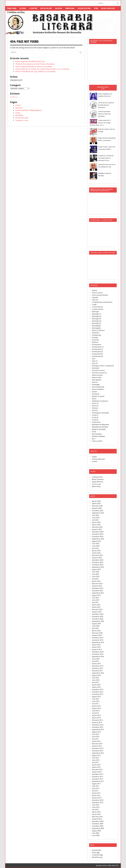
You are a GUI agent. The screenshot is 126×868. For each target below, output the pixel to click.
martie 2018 (96, 664)
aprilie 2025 (96, 522)
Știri (94, 439)
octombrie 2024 (98, 537)
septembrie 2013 (98, 730)
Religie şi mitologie (108, 8)
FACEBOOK (19, 115)
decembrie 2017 (98, 666)
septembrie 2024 (98, 539)
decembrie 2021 (98, 588)
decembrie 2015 (98, 690)
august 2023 (96, 569)
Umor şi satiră (97, 441)
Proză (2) (95, 418)
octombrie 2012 (98, 751)
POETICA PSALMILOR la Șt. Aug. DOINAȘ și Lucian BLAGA (35, 72)
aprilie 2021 (96, 605)
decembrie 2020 (98, 614)
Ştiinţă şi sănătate (98, 436)
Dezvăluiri (96, 333)
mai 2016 (95, 682)
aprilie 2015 (96, 706)
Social (94, 432)
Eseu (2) (95, 363)
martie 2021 (96, 607)
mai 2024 (95, 548)
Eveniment (96, 368)
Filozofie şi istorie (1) (99, 373)
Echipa (18, 113)
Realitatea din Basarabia (100, 425)
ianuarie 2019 (97, 650)
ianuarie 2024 (97, 558)
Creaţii (94, 305)
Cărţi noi (95, 300)
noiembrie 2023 (98, 562)
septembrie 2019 (98, 642)
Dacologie (59, 8)
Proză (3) (95, 420)
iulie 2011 (96, 786)
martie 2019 (96, 647)
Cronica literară (98, 309)
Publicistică (96, 422)
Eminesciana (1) (97, 349)
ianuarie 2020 (97, 635)
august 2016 (96, 675)
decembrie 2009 (98, 821)
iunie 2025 (96, 518)
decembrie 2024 (98, 532)
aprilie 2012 (96, 765)
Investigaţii (96, 385)
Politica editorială (22, 118)
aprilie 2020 (96, 631)
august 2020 (96, 624)
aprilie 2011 (96, 793)
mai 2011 (95, 791)
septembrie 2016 (98, 673)
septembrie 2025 (98, 513)
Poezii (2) (95, 406)
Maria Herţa (96, 486)
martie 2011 (96, 795)
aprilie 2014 (96, 715)
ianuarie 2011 (97, 798)
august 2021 (96, 595)
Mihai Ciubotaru (98, 479)
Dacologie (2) (97, 316)
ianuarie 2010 (97, 819)
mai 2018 (95, 661)
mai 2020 (95, 628)
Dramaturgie (97, 335)
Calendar (95, 297)
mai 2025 (95, 520)
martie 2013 (96, 741)
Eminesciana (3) (97, 354)
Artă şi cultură (46, 8)
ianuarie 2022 (97, 586)
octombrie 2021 (98, 591)
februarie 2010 (97, 817)
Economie (95, 340)
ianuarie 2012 (97, 772)
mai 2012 (95, 763)
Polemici (95, 408)
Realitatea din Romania (100, 427)
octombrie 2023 (98, 565)
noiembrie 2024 (98, 534)
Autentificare (97, 850)
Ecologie (95, 337)
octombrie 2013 (98, 727)
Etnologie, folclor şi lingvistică (103, 366)
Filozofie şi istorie (84, 8)
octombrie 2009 (98, 826)
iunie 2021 (96, 600)
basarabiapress (14, 97)
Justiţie (94, 392)
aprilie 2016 (96, 685)
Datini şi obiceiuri (98, 330)
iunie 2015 (96, 701)
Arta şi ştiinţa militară (100, 295)
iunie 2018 (96, 659)
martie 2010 (96, 814)
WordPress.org (97, 857)
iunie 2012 (96, 760)
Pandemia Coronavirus (100, 401)
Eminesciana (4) (97, 356)
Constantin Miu (97, 477)
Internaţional (96, 380)
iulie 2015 (96, 699)
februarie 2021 (97, 609)
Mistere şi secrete (98, 396)
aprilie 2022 (96, 581)
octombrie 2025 (98, 511)
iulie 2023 (96, 572)
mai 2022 (95, 579)
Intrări (96, 853)
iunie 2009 (96, 835)
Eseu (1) (95, 361)
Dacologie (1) (97, 314)
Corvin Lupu (96, 484)
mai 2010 (95, 810)
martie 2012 (96, 767)
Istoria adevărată (98, 387)
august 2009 (96, 831)
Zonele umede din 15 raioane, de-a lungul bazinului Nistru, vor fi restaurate (42, 69)
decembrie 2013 (98, 725)
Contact (18, 105)
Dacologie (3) (97, 319)
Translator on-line (22, 120)
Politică (95, 410)
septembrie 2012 (98, 753)
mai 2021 (95, 602)
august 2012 (96, 755)
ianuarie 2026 (97, 508)
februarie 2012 (97, 770)
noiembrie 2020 (98, 617)
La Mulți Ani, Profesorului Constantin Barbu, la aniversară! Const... (106, 158)
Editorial (23, 8)
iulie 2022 (96, 574)
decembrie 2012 (98, 748)
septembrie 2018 (98, 657)
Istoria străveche (98, 389)
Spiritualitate (97, 434)
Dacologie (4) (97, 321)
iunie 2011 (96, 788)
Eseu (94, 359)
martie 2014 (96, 718)
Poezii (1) (95, 403)
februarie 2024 (97, 555)
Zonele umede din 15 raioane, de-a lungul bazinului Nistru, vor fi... (100, 123)
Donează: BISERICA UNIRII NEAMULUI (29, 110)
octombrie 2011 (98, 779)
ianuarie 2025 (97, 529)
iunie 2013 (96, 737)
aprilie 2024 (96, 551)
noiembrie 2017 (98, 668)
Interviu (95, 382)
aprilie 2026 (96, 501)
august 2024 (96, 541)
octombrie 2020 (98, 619)
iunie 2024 (96, 546)
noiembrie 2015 (98, 692)
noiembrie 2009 (98, 824)
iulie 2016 (96, 678)
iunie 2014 (96, 711)
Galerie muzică (97, 375)
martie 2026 (96, 504)
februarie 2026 (97, 506)
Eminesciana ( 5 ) (98, 347)
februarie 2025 (97, 527)
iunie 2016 (96, 680)
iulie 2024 (96, 544)
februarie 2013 (97, 744)
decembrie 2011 (98, 774)
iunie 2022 (96, 577)
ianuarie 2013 (97, 746)
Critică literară (97, 307)
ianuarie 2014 (97, 722)
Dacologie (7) (97, 323)
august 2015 (96, 697)
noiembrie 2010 (98, 803)
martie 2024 (96, 553)
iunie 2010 (96, 807)
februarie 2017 (97, 671)
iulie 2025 (96, 515)
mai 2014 (95, 713)
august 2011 (96, 784)
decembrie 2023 (98, 560)
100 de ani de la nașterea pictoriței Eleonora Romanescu (35, 64)
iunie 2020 (96, 626)
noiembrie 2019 (98, 638)
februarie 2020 (97, 633)
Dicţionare (19, 108)
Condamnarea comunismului (102, 302)
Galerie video (97, 378)
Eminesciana (70, 8)
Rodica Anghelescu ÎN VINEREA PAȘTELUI (30, 62)
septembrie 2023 (98, 567)
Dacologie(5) (96, 326)
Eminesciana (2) (97, 352)
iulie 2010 (96, 805)
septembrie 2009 (98, 828)
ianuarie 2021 (97, 612)
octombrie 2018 (98, 654)
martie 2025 (96, 525)
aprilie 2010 (96, 812)
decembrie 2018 (98, 652)
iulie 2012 (96, 758)
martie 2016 (96, 687)
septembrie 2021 (98, 593)
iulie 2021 (96, 598)
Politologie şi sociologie (100, 413)
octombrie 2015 (98, 694)
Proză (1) (95, 415)
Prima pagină (12, 8)
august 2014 (96, 708)
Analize (94, 290)
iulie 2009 (96, 833)
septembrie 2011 (98, 781)
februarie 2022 (97, 584)
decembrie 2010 (98, 800)
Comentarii (97, 855)
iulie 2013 (96, 734)
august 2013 (96, 732)
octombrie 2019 (98, 640)
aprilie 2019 (96, 645)
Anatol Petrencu (98, 482)
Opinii (96, 8)
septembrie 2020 (98, 621)
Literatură (33, 8)
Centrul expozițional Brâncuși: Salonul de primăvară (34, 67)
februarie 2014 (97, 720)
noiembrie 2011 (98, 777)
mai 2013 (95, 739)
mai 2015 (95, 704)
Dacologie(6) (96, 328)
